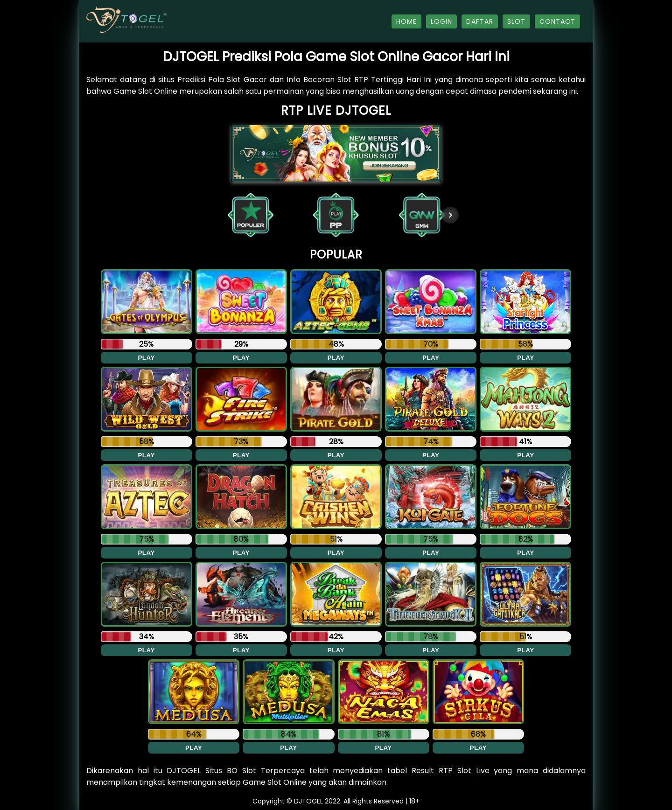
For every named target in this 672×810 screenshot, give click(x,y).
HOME (406, 21)
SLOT (516, 21)
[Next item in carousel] (450, 215)
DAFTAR (480, 21)
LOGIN (441, 21)
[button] (251, 215)
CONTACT (557, 21)
